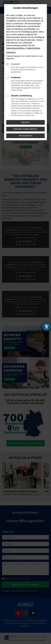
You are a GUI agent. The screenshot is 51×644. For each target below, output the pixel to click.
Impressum (11, 52)
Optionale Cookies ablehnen (26, 129)
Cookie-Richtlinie (33, 48)
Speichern (26, 122)
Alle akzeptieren (26, 136)
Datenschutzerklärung (16, 48)
